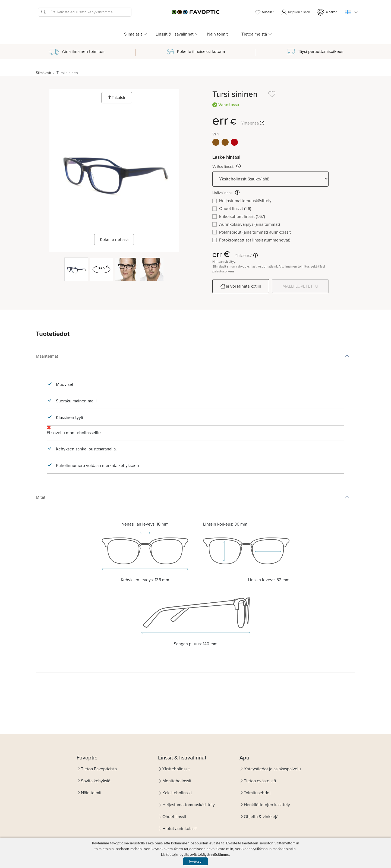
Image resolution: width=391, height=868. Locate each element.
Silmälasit (43, 73)
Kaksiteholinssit (177, 793)
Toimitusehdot (257, 793)
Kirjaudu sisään (295, 12)
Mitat (41, 497)
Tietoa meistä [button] (254, 34)
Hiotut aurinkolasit (180, 829)
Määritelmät (47, 356)
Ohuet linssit (174, 817)
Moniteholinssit (177, 781)
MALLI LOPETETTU (300, 286)
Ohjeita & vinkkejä (261, 817)
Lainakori (327, 12)
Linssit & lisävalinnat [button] (175, 34)
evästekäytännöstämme (209, 855)
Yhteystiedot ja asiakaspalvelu (272, 769)
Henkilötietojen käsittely (267, 805)
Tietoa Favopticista (99, 769)
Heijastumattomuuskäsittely (189, 805)
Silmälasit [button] (133, 34)
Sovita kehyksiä (96, 781)
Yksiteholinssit (176, 769)
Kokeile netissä (114, 239)
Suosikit (264, 12)
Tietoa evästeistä (260, 781)
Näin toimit (217, 34)
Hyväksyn (195, 861)
